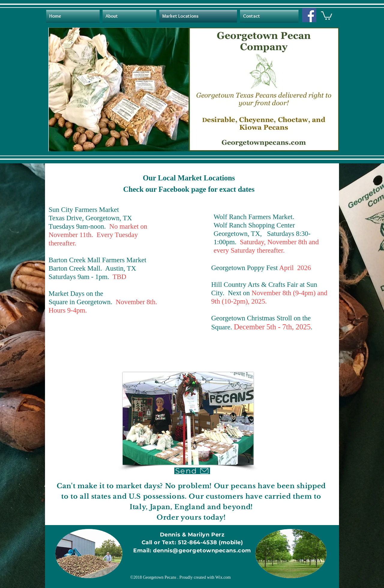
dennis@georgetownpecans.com (202, 551)
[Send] (192, 471)
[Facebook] (309, 15)
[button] (327, 15)
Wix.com (223, 577)
